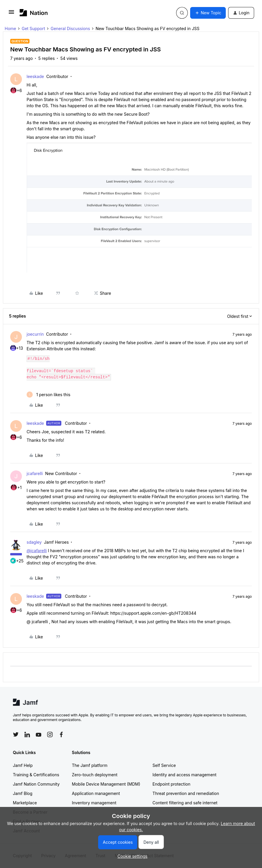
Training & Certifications (36, 775)
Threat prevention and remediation (186, 793)
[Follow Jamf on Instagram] (50, 734)
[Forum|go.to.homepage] (34, 13)
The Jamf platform (90, 765)
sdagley (34, 542)
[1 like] (48, 395)
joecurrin (35, 334)
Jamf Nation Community (36, 784)
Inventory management (94, 803)
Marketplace (25, 803)
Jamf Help (23, 765)
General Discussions (70, 28)
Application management (96, 793)
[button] (11, 14)
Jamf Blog (23, 793)
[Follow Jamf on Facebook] (61, 734)
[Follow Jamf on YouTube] (39, 734)
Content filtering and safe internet (185, 803)
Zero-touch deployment (95, 775)
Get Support (33, 28)
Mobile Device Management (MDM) (106, 784)
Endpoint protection (171, 784)
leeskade (35, 76)
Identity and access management (184, 775)
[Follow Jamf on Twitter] (16, 734)
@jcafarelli (37, 551)
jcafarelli (35, 473)
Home (10, 28)
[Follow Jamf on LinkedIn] (27, 734)
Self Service (164, 765)
